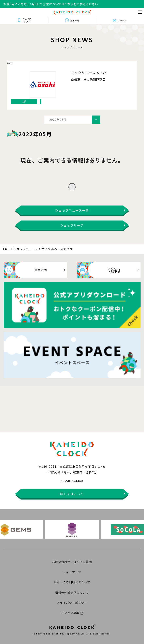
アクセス (122, 20)
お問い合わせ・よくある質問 (72, 562)
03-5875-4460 (72, 481)
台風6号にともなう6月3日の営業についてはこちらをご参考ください (51, 4)
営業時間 (75, 20)
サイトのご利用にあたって (72, 582)
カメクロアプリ (27, 20)
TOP (6, 249)
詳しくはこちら (72, 494)
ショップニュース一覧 (72, 210)
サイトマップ (72, 572)
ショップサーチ (72, 225)
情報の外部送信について (72, 593)
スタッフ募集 (72, 613)
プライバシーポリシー (72, 603)
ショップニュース (26, 249)
